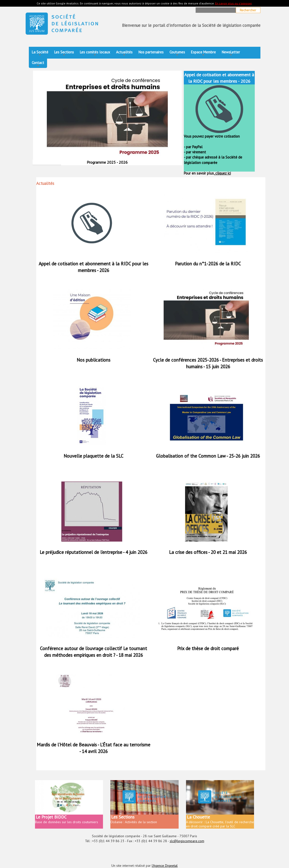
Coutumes (177, 54)
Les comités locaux (95, 54)
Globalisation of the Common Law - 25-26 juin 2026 (208, 456)
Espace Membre (203, 54)
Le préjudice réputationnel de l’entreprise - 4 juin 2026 (93, 552)
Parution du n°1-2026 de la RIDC (208, 264)
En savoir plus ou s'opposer (233, 3)
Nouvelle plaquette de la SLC (93, 456)
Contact (38, 64)
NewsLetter (231, 54)
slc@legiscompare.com (187, 841)
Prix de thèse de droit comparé (208, 648)
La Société (40, 54)
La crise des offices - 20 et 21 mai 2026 (208, 552)
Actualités (124, 54)
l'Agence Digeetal (165, 866)
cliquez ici (223, 173)
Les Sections (64, 54)
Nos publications (93, 360)
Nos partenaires (151, 52)
